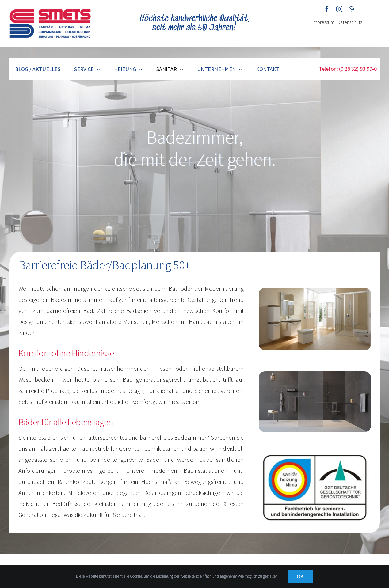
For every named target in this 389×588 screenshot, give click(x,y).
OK (300, 576)
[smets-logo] (50, 12)
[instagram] (339, 9)
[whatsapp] (351, 9)
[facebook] (327, 9)
